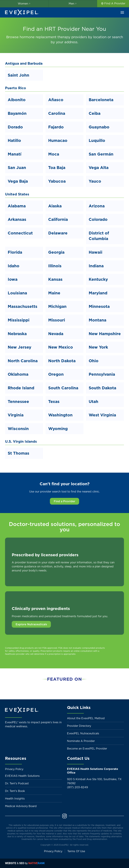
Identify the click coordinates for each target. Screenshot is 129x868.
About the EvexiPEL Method (86, 718)
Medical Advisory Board (21, 806)
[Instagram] (64, 816)
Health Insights (15, 798)
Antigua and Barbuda (24, 63)
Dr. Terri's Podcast (17, 783)
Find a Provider (64, 501)
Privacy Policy (14, 769)
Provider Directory (79, 726)
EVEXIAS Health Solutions (22, 776)
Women (24, 4)
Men (73, 4)
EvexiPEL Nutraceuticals (83, 733)
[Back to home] (22, 12)
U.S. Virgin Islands (21, 441)
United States (17, 194)
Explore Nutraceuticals (31, 624)
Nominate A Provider (81, 741)
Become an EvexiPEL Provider (87, 748)
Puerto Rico (16, 88)
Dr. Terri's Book (15, 791)
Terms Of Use (76, 851)
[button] (122, 12)
